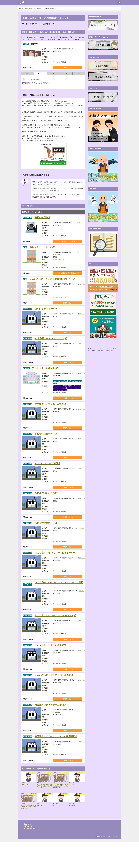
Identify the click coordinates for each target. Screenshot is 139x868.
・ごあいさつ (27, 850)
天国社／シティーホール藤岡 (49, 729)
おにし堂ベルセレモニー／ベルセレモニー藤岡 (59, 600)
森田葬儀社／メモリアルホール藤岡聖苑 (55, 760)
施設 (27, 73)
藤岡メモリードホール (41, 247)
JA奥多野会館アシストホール (50, 343)
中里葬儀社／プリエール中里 (49, 412)
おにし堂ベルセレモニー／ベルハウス (54, 633)
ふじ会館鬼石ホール (45, 444)
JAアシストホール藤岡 (46, 476)
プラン (53, 73)
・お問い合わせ (27, 852)
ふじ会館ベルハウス (45, 507)
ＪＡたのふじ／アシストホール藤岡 (53, 697)
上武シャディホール (45, 311)
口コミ (40, 73)
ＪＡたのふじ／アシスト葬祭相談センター (51, 279)
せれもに (105, 862)
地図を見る (80, 223)
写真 (66, 73)
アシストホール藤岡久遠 (45, 374)
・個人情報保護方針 (29, 854)
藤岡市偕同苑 (41, 218)
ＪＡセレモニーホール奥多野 (49, 665)
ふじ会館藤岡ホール (45, 539)
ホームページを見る (58, 260)
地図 (79, 73)
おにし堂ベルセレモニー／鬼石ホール (54, 569)
